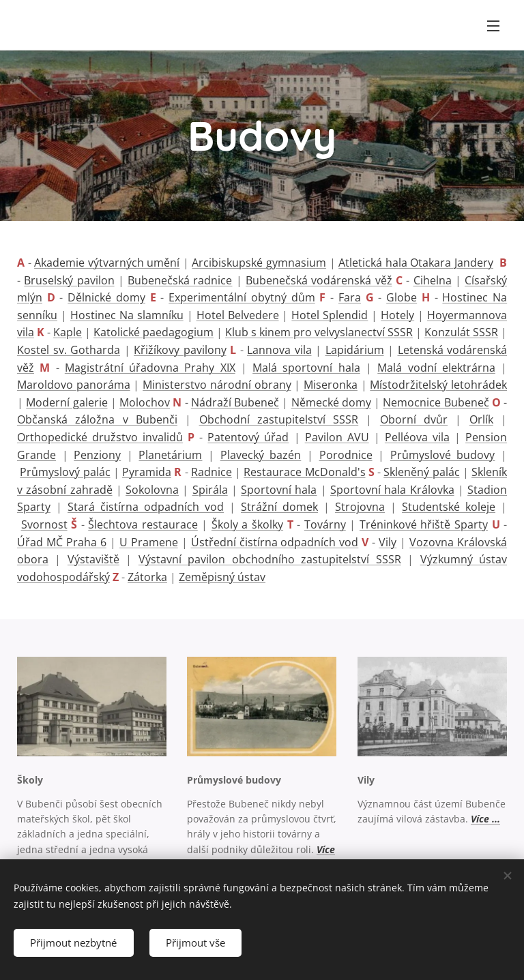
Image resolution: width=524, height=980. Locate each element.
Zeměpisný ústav (222, 577)
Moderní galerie (67, 402)
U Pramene (149, 542)
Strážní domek (279, 507)
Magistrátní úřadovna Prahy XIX (150, 368)
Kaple (68, 332)
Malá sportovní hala (306, 368)
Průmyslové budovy (443, 455)
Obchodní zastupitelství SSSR (279, 419)
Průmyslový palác (65, 472)
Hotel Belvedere (238, 315)
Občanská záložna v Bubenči (97, 419)
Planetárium (170, 455)
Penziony (97, 455)
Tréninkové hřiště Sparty (424, 524)
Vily (388, 542)
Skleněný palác (421, 472)
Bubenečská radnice (180, 280)
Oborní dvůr (414, 419)
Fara (350, 297)
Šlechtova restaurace (143, 524)
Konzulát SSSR (461, 332)
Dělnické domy (106, 297)
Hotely (397, 315)
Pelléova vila (417, 437)
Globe (402, 297)
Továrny (325, 524)
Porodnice (346, 455)
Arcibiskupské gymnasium (259, 263)
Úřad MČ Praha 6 (62, 542)
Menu (493, 26)
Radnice (212, 472)
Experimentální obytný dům (242, 297)
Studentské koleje (449, 507)
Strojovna (360, 507)
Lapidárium (355, 350)
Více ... (485, 819)
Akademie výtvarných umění (107, 263)
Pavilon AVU (337, 437)
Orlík (481, 419)
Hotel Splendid (330, 315)
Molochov (145, 402)
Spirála (210, 490)
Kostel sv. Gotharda (69, 350)
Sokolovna (152, 490)
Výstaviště (93, 559)
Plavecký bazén (261, 455)
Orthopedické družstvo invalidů (100, 437)
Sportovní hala (279, 490)
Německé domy (331, 402)
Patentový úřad (248, 437)
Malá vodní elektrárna (436, 368)
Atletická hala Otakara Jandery (416, 263)
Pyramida (147, 472)
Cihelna (433, 280)
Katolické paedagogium (154, 332)
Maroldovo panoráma (74, 385)
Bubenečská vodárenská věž (319, 280)
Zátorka (147, 577)
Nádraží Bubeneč (235, 402)
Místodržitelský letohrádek (438, 385)
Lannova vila (279, 350)
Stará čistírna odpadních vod (146, 507)
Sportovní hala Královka (392, 490)
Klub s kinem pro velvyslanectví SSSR (319, 332)
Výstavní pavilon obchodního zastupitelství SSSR (270, 559)
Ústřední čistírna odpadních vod (275, 542)
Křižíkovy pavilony (180, 350)
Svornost (44, 524)
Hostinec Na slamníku (127, 315)
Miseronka (331, 385)
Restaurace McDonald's (304, 472)
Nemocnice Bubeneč (436, 402)
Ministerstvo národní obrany (217, 385)
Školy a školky (247, 524)
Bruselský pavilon (69, 280)
